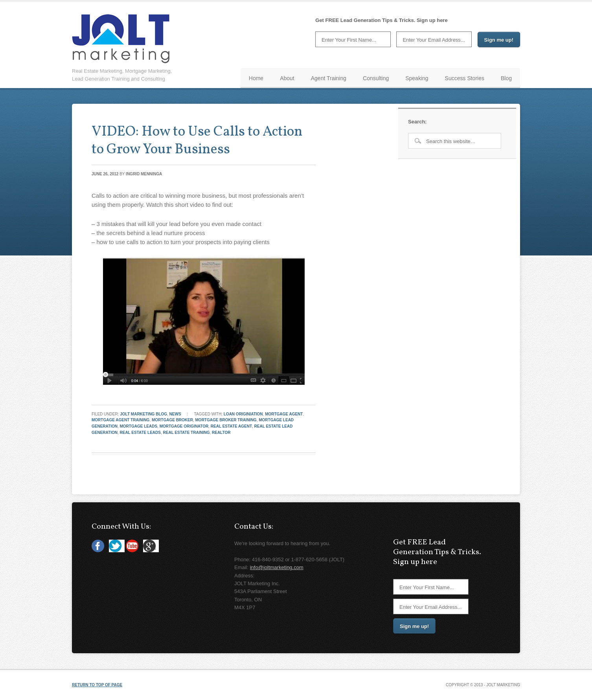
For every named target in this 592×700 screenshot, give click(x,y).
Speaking (417, 78)
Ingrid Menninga (144, 174)
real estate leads (140, 433)
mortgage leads (139, 426)
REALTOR (221, 433)
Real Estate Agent (231, 426)
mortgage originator (184, 426)
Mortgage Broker (172, 420)
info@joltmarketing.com (277, 567)
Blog (506, 78)
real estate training (187, 433)
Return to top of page (97, 685)
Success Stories (465, 78)
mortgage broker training (226, 420)
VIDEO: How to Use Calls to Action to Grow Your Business (197, 141)
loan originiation (243, 414)
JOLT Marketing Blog (143, 414)
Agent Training (329, 78)
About (287, 78)
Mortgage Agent (284, 414)
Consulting (376, 78)
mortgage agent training (120, 420)
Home (256, 78)
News (175, 414)
